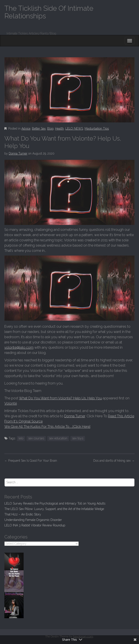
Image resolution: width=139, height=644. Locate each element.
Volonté (11, 403)
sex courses (36, 438)
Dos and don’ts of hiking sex (114, 461)
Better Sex (39, 129)
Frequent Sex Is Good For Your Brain (31, 461)
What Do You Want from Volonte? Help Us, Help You (60, 398)
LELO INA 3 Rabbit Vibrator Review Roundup (35, 525)
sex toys (78, 438)
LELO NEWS (74, 129)
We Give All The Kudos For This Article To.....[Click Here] (47, 427)
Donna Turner (18, 153)
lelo (21, 438)
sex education (58, 438)
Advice (26, 129)
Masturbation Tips (97, 129)
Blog (50, 129)
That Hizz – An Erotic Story (23, 514)
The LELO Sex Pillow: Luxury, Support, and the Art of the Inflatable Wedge (54, 509)
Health (59, 129)
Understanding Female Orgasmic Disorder (33, 520)
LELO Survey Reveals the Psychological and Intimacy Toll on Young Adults (55, 503)
